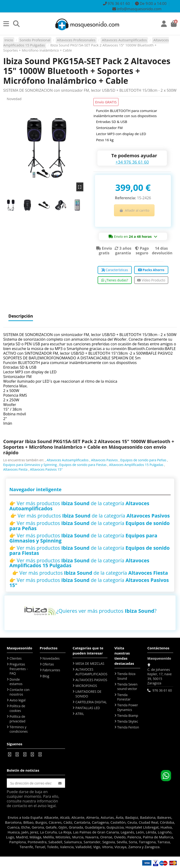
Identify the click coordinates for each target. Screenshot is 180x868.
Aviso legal (18, 700)
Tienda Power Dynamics (128, 707)
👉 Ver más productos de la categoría (79, 506)
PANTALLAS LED (88, 708)
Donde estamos (16, 682)
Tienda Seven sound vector (127, 687)
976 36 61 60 (162, 690)
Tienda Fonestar (124, 697)
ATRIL (80, 714)
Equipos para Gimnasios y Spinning (30, 465)
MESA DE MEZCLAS (90, 663)
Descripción (21, 316)
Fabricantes (51, 670)
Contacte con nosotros (20, 692)
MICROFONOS (86, 686)
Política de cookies (17, 708)
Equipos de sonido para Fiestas (83, 465)
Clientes (16, 658)
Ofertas (48, 664)
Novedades (51, 658)
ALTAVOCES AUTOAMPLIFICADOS (91, 672)
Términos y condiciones (19, 729)
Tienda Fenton (128, 727)
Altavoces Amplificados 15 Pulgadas (136, 465)
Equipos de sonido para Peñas (143, 460)
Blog (46, 676)
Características (115, 270)
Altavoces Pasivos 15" (46, 469)
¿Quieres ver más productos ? (106, 611)
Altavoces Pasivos (104, 460)
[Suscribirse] (60, 783)
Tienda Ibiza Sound (126, 676)
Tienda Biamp (128, 716)
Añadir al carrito (134, 210)
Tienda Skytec (128, 721)
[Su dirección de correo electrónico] (31, 783)
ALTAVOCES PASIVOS (91, 680)
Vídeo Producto (151, 280)
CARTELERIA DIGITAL (91, 702)
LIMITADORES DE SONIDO (88, 694)
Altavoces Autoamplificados (68, 460)
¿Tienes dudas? (115, 280)
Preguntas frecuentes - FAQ (19, 669)
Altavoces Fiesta (15, 469)
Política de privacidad (18, 719)
